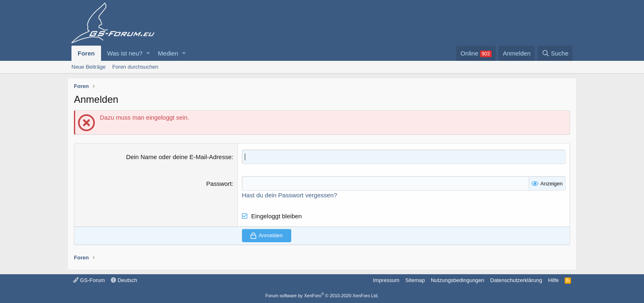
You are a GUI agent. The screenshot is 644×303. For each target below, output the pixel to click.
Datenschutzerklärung (516, 280)
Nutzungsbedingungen (458, 280)
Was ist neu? (125, 53)
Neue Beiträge (89, 67)
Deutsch (124, 280)
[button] (148, 53)
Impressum (386, 280)
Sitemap (415, 280)
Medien (168, 53)
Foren (86, 53)
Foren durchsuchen (135, 67)
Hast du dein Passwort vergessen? (290, 195)
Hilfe (554, 280)
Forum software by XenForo (322, 296)
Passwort (219, 184)
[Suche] (555, 53)
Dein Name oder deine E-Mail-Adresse (179, 157)
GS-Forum (89, 280)
